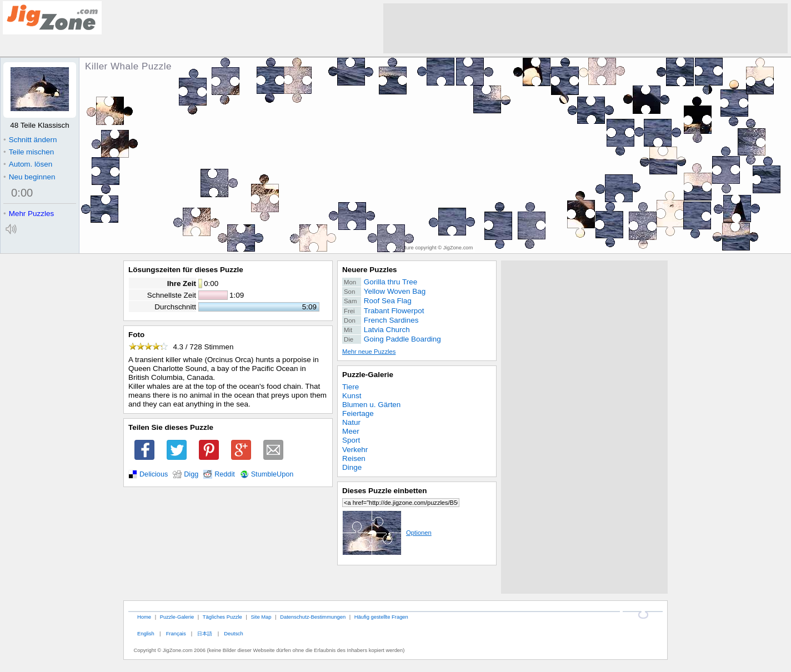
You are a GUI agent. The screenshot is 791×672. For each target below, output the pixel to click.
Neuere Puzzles (370, 270)
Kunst (352, 396)
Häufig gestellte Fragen (381, 617)
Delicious (154, 474)
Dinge (352, 467)
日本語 (205, 633)
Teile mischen (29, 152)
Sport (351, 440)
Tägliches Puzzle (222, 617)
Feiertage (358, 413)
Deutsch (233, 633)
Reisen (354, 458)
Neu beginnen (29, 177)
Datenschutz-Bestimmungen (313, 617)
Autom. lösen (28, 164)
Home (144, 617)
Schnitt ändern (30, 140)
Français (176, 633)
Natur (351, 422)
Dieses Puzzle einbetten (384, 491)
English (146, 633)
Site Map (261, 617)
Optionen (387, 533)
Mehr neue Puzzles (369, 352)
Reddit (225, 474)
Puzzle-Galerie (368, 375)
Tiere (351, 387)
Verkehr (355, 450)
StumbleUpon (272, 474)
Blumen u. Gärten (371, 405)
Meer (351, 431)
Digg (191, 474)
